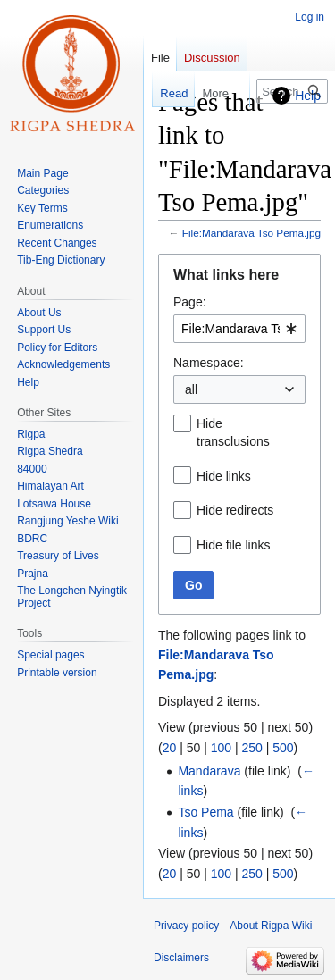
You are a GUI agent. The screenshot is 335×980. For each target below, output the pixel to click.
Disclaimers (181, 958)
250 (251, 748)
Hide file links (233, 545)
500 (283, 748)
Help (308, 96)
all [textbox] (191, 389)
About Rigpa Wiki (271, 926)
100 (221, 748)
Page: (190, 302)
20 (170, 748)
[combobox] (239, 329)
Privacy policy (186, 926)
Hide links (224, 476)
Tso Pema (205, 812)
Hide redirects (235, 510)
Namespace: (209, 363)
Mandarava (209, 771)
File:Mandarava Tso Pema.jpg (251, 233)
